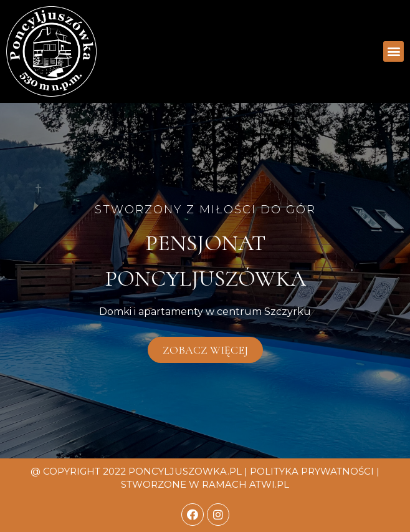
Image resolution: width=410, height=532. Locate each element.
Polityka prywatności (312, 471)
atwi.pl (269, 484)
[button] (393, 51)
